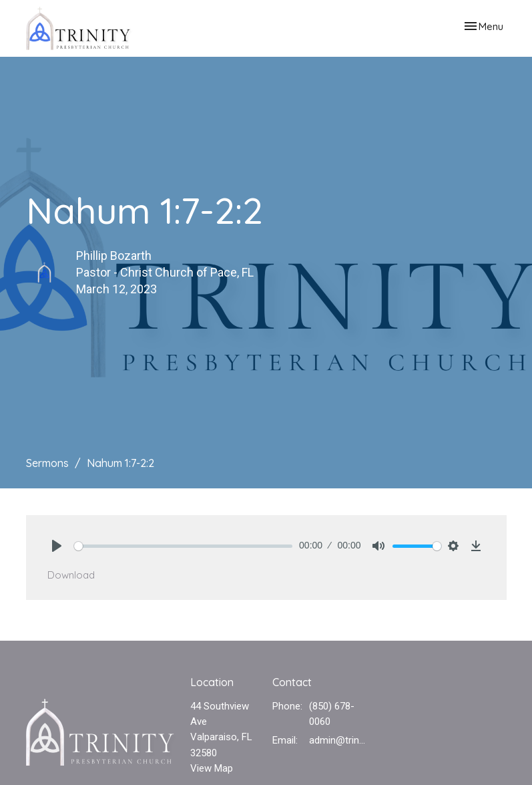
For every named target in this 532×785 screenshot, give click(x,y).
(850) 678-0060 (332, 714)
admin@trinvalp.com (339, 740)
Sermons (47, 463)
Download (71, 575)
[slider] (184, 546)
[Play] (57, 546)
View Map (212, 768)
